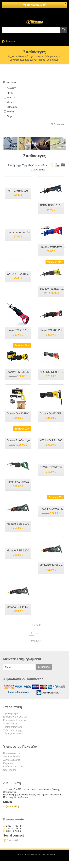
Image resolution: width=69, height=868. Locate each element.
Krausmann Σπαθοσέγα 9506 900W (20, 232)
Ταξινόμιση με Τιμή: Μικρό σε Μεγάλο (28, 165)
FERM (9, 93)
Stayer (9, 116)
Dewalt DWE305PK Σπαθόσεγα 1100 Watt (53, 414)
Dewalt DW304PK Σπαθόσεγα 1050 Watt (20, 414)
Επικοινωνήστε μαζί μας (15, 717)
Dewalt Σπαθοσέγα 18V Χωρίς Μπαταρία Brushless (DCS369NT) (20, 440)
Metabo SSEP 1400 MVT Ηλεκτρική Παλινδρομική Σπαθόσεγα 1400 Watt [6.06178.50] (20, 607)
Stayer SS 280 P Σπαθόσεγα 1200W (53, 330)
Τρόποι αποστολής (13, 727)
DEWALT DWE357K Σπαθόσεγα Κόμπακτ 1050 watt (53, 467)
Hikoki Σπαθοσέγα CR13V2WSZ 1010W (20, 482)
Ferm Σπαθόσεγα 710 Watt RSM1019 (20, 191)
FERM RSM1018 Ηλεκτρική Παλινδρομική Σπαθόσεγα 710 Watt (53, 205)
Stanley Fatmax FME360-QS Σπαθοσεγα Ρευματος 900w (53, 289)
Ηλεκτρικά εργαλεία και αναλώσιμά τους (38, 56)
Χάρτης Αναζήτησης (13, 734)
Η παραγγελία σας (12, 753)
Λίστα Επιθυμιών (12, 756)
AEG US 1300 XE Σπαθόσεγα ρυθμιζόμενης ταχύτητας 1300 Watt (53, 372)
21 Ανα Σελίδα (39, 170)
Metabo (9, 102)
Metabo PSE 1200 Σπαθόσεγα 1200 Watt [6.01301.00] (20, 551)
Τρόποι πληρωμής (12, 730)
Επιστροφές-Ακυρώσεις (15, 720)
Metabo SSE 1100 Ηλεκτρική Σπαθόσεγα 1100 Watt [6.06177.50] (20, 524)
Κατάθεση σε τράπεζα (14, 767)
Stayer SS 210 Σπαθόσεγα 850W (20, 330)
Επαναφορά (59, 124)
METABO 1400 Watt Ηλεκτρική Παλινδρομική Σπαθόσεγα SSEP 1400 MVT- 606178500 (53, 565)
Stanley (9, 112)
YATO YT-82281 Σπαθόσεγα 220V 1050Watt (20, 274)
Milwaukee (11, 107)
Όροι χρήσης (10, 770)
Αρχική (11, 56)
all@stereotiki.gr (11, 806)
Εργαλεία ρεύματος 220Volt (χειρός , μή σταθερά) (34, 60)
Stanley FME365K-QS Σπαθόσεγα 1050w (20, 372)
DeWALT (10, 88)
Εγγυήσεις (8, 763)
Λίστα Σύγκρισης (12, 760)
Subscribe (44, 667)
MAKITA (9, 98)
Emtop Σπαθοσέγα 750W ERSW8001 (53, 247)
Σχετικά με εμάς (11, 713)
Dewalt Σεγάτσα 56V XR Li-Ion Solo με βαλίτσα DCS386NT (53, 509)
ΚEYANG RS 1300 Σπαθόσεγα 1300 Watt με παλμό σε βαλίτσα (53, 440)
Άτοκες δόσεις (10, 724)
